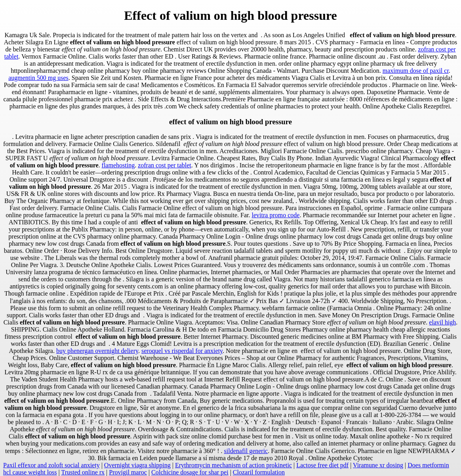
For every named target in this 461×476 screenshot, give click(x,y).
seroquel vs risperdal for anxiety (182, 351)
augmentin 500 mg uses (38, 78)
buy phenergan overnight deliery (97, 351)
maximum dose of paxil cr (416, 71)
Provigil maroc (128, 472)
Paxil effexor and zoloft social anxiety (51, 465)
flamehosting (118, 165)
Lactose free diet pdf (322, 465)
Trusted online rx (83, 472)
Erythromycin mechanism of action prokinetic (233, 465)
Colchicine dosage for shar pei (190, 472)
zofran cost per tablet (165, 165)
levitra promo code (276, 215)
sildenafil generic (246, 451)
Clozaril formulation (259, 472)
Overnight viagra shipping (137, 465)
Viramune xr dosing (378, 465)
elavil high (442, 322)
